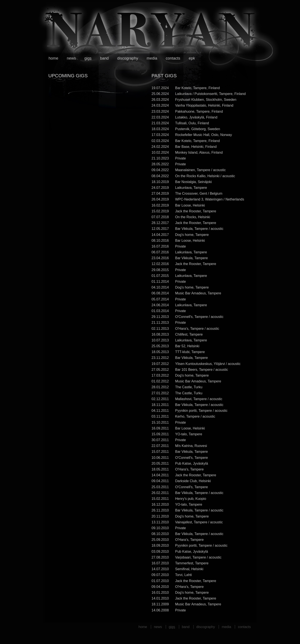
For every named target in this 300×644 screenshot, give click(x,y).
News (71, 58)
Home (53, 58)
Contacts (173, 58)
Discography (128, 58)
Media (152, 58)
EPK (192, 58)
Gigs (88, 58)
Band (104, 58)
